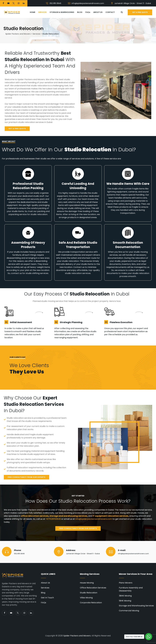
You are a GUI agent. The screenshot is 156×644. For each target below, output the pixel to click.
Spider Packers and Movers (77, 636)
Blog (43, 593)
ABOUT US (98, 12)
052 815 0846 (55, 3)
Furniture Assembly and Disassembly (131, 589)
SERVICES (42, 12)
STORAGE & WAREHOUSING (62, 12)
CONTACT (110, 12)
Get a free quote (140, 12)
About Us (45, 583)
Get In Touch (47, 598)
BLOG (80, 12)
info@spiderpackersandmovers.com (88, 3)
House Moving (87, 583)
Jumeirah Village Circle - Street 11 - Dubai (133, 3)
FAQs (88, 12)
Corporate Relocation (91, 603)
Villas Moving (86, 598)
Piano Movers (126, 583)
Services (45, 588)
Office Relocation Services (93, 588)
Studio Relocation (89, 593)
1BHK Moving (125, 601)
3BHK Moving (125, 596)
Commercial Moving (129, 611)
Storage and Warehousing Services (136, 606)
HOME (32, 12)
